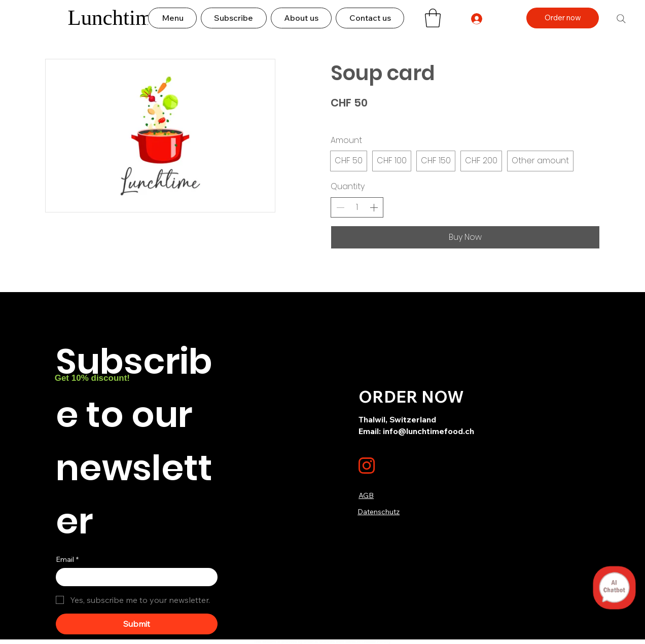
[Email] (134, 577)
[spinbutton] (357, 207)
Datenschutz (379, 512)
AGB (366, 495)
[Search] (621, 19)
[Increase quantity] (374, 207)
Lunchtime (115, 17)
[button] (433, 18)
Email (67, 560)
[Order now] (563, 18)
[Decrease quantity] (340, 207)
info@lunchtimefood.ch (428, 431)
